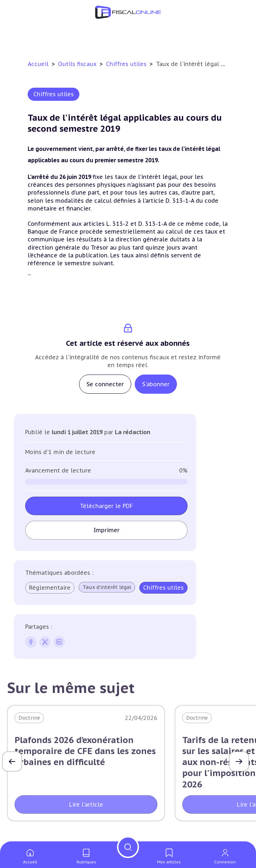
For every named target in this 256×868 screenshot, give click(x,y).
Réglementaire (50, 588)
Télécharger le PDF (106, 506)
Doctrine (29, 718)
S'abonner (156, 384)
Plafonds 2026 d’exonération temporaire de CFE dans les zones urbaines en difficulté (85, 751)
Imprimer (107, 530)
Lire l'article (86, 804)
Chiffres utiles (127, 64)
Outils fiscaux (78, 64)
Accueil (38, 64)
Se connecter (105, 384)
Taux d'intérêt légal (107, 587)
